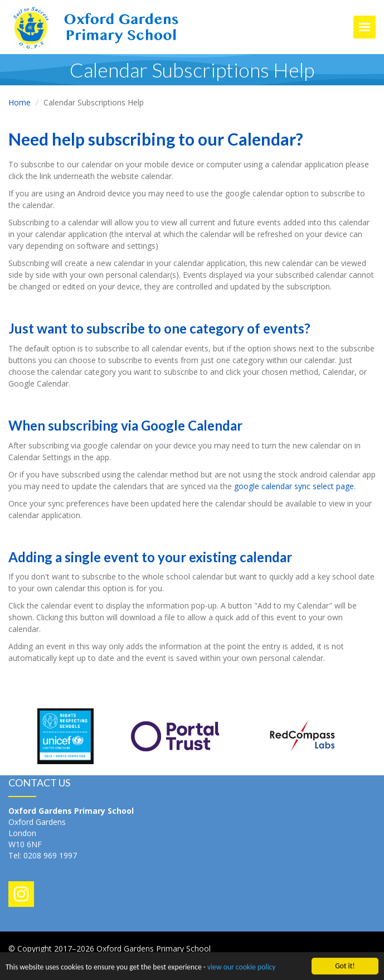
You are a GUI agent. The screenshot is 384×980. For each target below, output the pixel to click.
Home (20, 102)
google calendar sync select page (294, 486)
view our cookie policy (241, 967)
